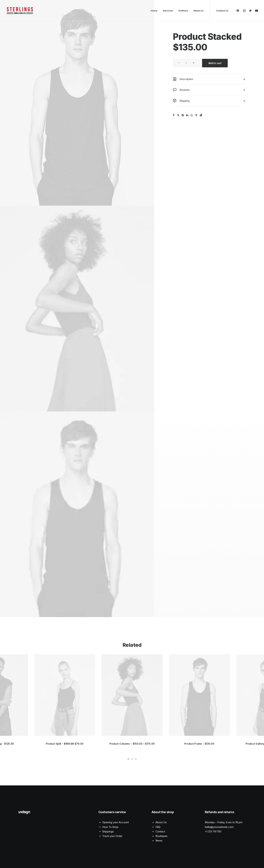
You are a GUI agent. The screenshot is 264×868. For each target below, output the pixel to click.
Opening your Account (116, 822)
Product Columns (132, 744)
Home (154, 11)
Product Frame (199, 744)
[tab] (209, 79)
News (159, 841)
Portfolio (183, 11)
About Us (199, 11)
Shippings (108, 831)
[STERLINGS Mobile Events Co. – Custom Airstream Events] (20, 11)
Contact (160, 831)
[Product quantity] (186, 63)
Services (168, 11)
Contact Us (222, 11)
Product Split (65, 744)
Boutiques (162, 836)
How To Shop (110, 827)
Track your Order (112, 836)
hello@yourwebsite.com (219, 827)
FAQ (158, 827)
